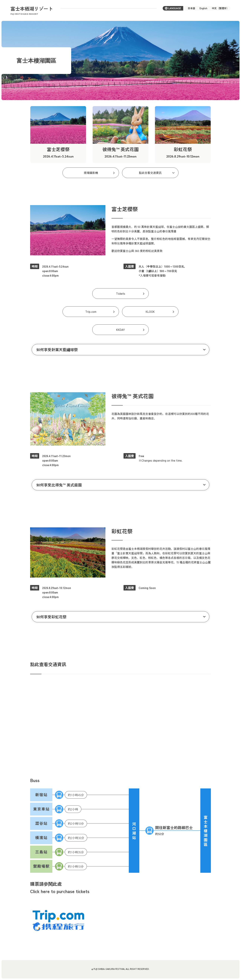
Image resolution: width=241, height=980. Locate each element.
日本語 (191, 8)
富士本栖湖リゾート (32, 11)
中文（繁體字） (220, 8)
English (203, 8)
